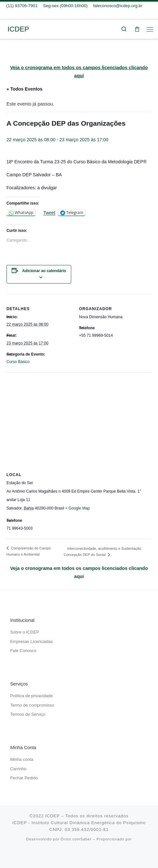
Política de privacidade (31, 696)
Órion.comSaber (76, 839)
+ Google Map (78, 508)
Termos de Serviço (28, 714)
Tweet (49, 213)
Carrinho (18, 769)
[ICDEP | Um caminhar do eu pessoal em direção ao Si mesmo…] (5, 29)
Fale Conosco (23, 651)
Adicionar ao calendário (44, 271)
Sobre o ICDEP (25, 632)
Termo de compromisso (32, 705)
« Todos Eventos (24, 89)
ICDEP (53, 816)
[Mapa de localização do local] (79, 419)
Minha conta (22, 759)
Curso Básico (18, 362)
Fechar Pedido (24, 778)
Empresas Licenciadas (31, 642)
